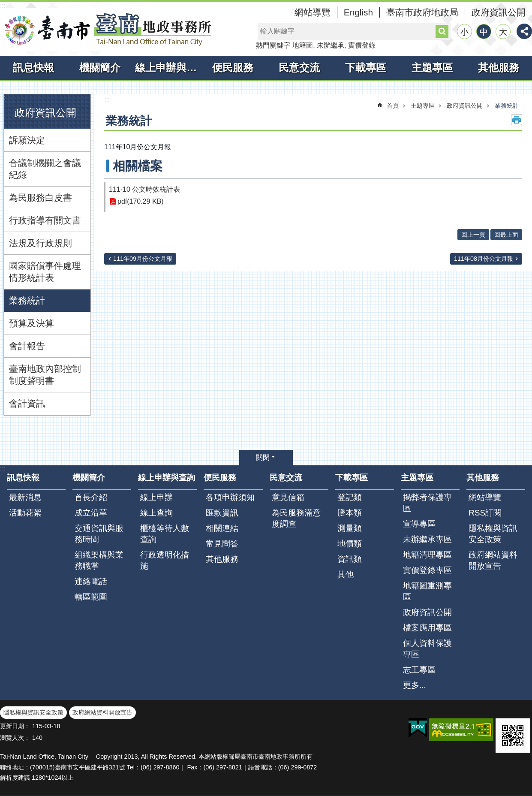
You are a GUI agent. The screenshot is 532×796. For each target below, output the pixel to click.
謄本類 (350, 513)
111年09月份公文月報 (143, 259)
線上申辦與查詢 (167, 68)
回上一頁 (473, 235)
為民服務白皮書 (41, 197)
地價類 (350, 544)
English (358, 12)
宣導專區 (419, 524)
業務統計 (27, 300)
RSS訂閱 (485, 513)
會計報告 (27, 346)
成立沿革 (91, 513)
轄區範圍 (91, 597)
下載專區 (366, 68)
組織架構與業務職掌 (99, 560)
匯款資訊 (222, 513)
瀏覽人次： (15, 738)
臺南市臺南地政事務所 (107, 29)
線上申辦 (156, 497)
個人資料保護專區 (427, 649)
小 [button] (464, 32)
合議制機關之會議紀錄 (45, 169)
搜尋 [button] (442, 31)
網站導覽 (313, 12)
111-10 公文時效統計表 (144, 189)
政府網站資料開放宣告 (493, 560)
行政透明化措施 (165, 560)
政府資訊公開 (499, 12)
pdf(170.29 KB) (141, 201)
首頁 (393, 106)
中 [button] (484, 32)
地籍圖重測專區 (427, 591)
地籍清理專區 (427, 555)
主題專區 (432, 68)
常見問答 (222, 544)
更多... (415, 685)
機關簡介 (100, 68)
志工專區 (419, 670)
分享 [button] (524, 31)
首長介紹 (91, 497)
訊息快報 (33, 68)
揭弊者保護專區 (427, 503)
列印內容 (517, 120)
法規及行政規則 (41, 243)
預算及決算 (32, 323)
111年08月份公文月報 (484, 259)
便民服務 (233, 68)
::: (3, 6)
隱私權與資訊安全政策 (493, 534)
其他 (346, 574)
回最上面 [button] (506, 235)
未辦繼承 (331, 45)
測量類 (350, 528)
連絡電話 (91, 581)
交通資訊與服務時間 (99, 534)
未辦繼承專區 (427, 539)
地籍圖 (303, 45)
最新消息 (25, 497)
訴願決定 (27, 140)
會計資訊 (27, 403)
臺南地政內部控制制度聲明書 (45, 375)
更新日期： (15, 726)
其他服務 (499, 68)
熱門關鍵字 (273, 45)
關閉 (263, 457)
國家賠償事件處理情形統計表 (45, 272)
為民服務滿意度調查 (296, 518)
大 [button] (503, 32)
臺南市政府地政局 (422, 12)
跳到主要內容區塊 (5, 5)
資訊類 (350, 559)
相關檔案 (138, 166)
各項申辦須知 (230, 497)
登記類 (350, 497)
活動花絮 (25, 513)
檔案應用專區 (427, 628)
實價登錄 (362, 45)
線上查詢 (156, 513)
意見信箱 (288, 497)
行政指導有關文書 (45, 220)
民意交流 (299, 68)
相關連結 (222, 528)
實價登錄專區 (427, 570)
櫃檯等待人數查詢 (165, 534)
